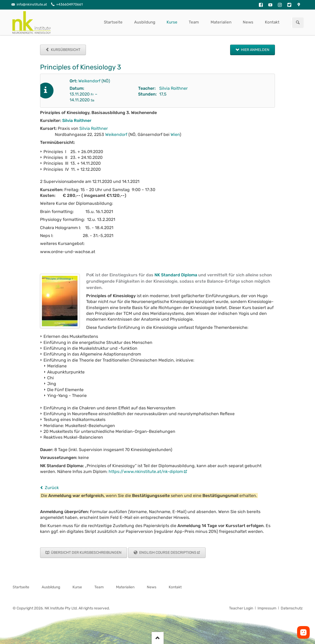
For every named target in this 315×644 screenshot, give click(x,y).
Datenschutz (292, 608)
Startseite (113, 22)
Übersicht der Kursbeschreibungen (86, 553)
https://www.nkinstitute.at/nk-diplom (146, 472)
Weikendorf (89, 81)
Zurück (52, 488)
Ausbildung (145, 22)
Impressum (267, 608)
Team (194, 22)
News (248, 22)
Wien (175, 134)
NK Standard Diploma (176, 275)
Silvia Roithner (173, 88)
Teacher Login (241, 608)
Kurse (172, 22)
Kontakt (272, 22)
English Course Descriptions (167, 553)
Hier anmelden (255, 50)
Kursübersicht (65, 50)
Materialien (221, 22)
